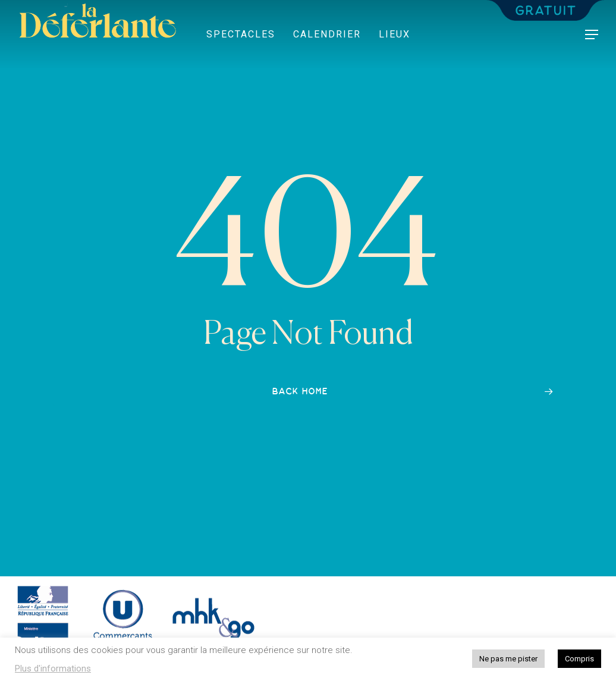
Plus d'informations (53, 669)
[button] (592, 35)
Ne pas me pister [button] (508, 659)
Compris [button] (579, 659)
